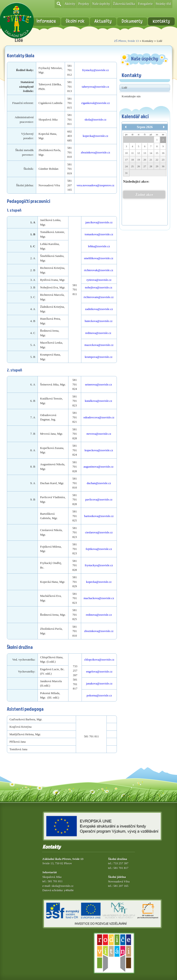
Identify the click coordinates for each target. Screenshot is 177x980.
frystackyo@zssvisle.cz (99, 565)
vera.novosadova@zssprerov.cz (96, 185)
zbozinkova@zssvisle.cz (96, 152)
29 (157, 166)
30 (163, 166)
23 (163, 160)
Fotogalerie (145, 4)
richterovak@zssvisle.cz (99, 270)
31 (126, 173)
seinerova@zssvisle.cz (99, 384)
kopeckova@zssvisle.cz (99, 450)
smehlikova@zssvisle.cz (99, 258)
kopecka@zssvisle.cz (99, 582)
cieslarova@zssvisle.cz (99, 532)
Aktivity (70, 4)
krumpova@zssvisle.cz (99, 357)
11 (133, 153)
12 (139, 153)
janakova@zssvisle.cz (99, 683)
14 (151, 153)
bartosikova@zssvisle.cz (99, 516)
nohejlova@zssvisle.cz (99, 287)
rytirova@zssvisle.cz (99, 280)
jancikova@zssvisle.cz (99, 222)
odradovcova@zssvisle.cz (99, 417)
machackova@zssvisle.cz (99, 598)
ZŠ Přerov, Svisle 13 (126, 41)
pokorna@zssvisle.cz (99, 695)
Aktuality (103, 21)
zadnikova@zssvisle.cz (99, 309)
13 (145, 153)
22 (157, 160)
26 (139, 166)
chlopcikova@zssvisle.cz (99, 660)
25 (132, 166)
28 (151, 166)
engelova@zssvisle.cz (99, 671)
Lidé (124, 88)
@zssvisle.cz (100, 136)
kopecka (88, 136)
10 (126, 153)
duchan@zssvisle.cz (99, 483)
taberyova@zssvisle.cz (95, 87)
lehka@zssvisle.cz (99, 246)
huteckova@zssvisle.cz (99, 321)
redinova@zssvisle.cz (99, 333)
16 (163, 153)
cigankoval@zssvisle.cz (95, 103)
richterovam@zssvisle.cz (99, 297)
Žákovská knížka (124, 4)
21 (151, 160)
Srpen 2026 (145, 127)
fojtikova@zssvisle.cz (99, 549)
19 (139, 160)
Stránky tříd (164, 4)
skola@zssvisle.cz (96, 119)
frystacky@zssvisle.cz (95, 70)
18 (132, 160)
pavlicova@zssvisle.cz (99, 499)
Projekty (84, 4)
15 (157, 153)
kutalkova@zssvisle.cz (98, 401)
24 (126, 166)
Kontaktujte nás (131, 96)
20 (145, 160)
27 (145, 166)
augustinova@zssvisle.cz (98, 467)
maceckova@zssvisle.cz (99, 345)
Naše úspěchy (101, 4)
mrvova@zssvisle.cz (99, 434)
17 (126, 160)
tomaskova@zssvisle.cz (99, 234)
